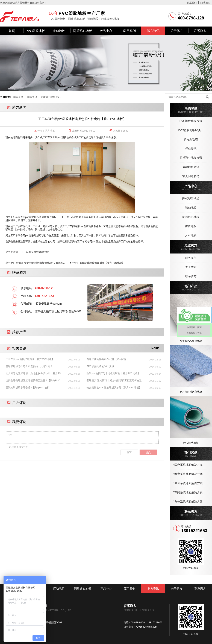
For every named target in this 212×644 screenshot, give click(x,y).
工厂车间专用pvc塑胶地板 (57, 137)
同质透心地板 (83, 31)
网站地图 (205, 3)
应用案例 (129, 31)
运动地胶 (59, 31)
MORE (155, 348)
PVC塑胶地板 (35, 31)
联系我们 (192, 3)
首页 (12, 31)
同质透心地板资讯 (51, 97)
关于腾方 (177, 31)
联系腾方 (200, 31)
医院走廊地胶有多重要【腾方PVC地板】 (102, 263)
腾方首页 (18, 97)
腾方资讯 (153, 31)
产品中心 (106, 31)
